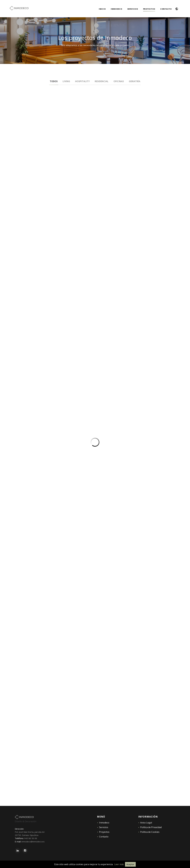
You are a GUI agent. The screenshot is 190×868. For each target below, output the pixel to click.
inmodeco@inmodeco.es (33, 842)
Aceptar (130, 864)
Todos (54, 81)
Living (66, 81)
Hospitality (82, 81)
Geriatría (135, 81)
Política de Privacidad (151, 827)
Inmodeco (104, 823)
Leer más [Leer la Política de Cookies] (119, 864)
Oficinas (119, 81)
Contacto (104, 837)
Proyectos (104, 832)
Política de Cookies (150, 832)
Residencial (102, 81)
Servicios (104, 827)
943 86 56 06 (31, 838)
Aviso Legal (146, 823)
